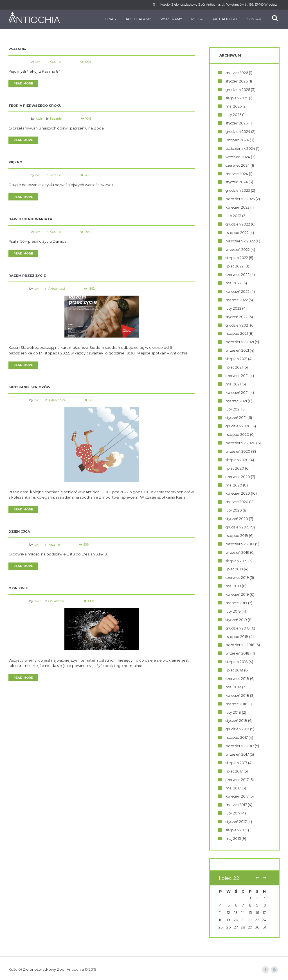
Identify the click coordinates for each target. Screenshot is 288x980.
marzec (237, 73)
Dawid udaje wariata (31, 221)
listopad (238, 140)
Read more (23, 84)
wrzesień (239, 157)
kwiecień (239, 207)
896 (88, 548)
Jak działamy (134, 19)
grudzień (238, 90)
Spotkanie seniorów (30, 390)
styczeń (238, 81)
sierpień (238, 98)
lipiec (235, 266)
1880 (92, 605)
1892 (94, 291)
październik (241, 148)
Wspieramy (167, 19)
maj (234, 106)
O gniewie (19, 592)
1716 (94, 403)
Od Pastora (57, 605)
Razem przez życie (27, 278)
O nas (107, 19)
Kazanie (56, 62)
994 (89, 233)
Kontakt (251, 19)
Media (193, 19)
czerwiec (239, 165)
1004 (90, 62)
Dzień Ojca (20, 535)
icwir (39, 62)
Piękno (16, 163)
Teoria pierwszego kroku (36, 106)
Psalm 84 (18, 49)
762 (89, 176)
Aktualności (221, 19)
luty (233, 115)
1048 (91, 119)
